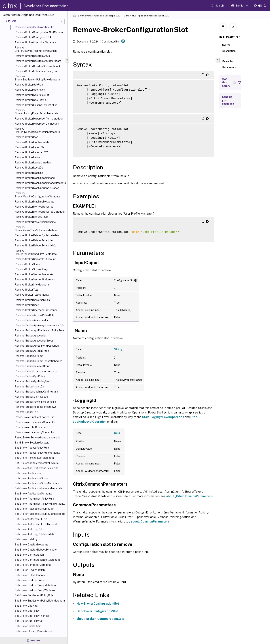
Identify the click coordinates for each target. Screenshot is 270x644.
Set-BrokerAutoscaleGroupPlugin (34, 509)
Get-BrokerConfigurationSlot (97, 611)
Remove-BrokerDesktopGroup (32, 56)
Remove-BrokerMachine (29, 173)
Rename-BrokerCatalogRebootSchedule (39, 361)
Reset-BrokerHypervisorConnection (36, 422)
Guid (117, 433)
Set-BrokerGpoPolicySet (29, 621)
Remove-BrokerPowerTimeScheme (35, 222)
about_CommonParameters (150, 522)
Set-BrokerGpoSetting (28, 626)
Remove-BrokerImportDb (29, 147)
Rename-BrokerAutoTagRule (32, 351)
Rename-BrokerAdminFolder (31, 320)
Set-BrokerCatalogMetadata (32, 545)
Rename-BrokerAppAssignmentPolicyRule (40, 325)
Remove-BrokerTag (26, 290)
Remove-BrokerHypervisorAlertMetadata (39, 119)
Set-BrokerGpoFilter (27, 606)
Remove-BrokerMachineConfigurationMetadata (37, 195)
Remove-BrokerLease (28, 157)
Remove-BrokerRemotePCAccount (35, 259)
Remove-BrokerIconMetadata (32, 142)
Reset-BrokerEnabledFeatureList (34, 417)
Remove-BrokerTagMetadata (32, 295)
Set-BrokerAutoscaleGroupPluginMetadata (40, 514)
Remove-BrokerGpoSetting (30, 100)
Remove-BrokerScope (28, 264)
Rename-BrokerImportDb (29, 387)
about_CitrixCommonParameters (189, 496)
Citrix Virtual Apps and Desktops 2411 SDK (146, 16)
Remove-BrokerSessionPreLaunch (35, 280)
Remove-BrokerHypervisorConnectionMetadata (37, 130)
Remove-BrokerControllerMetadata (35, 42)
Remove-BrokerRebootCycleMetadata (37, 235)
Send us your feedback (228, 100)
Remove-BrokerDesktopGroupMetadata (38, 61)
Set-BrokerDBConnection (30, 570)
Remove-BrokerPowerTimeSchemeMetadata (36, 229)
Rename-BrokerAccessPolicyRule (35, 315)
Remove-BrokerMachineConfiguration (37, 188)
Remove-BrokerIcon (27, 137)
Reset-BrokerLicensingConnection (35, 432)
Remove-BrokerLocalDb (29, 168)
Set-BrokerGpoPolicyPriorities (32, 616)
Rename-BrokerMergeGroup (31, 397)
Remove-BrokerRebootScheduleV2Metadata (36, 252)
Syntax (228, 45)
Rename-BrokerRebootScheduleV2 (35, 407)
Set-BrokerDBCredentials (30, 575)
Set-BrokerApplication (28, 473)
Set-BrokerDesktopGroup (30, 580)
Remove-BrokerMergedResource (34, 207)
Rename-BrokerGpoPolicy (30, 376)
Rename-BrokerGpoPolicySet (32, 381)
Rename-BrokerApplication (31, 336)
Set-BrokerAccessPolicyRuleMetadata (37, 453)
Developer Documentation (46, 6)
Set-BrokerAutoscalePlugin (31, 519)
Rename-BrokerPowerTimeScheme (35, 402)
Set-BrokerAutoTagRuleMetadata (35, 534)
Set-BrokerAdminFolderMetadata (34, 458)
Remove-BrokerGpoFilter (29, 85)
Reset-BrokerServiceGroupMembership (38, 438)
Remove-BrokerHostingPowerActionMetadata (37, 112)
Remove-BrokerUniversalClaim (33, 300)
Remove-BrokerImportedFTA (32, 152)
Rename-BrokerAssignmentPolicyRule (37, 346)
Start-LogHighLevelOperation (163, 417)
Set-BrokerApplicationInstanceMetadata (39, 488)
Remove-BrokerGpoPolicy (30, 90)
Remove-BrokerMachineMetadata (35, 202)
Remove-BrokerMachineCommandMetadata (40, 183)
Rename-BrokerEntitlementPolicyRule (37, 371)
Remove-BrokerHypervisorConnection (37, 124)
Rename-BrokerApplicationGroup (34, 341)
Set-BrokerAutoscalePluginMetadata (37, 524)
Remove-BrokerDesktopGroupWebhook (38, 66)
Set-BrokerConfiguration (29, 555)
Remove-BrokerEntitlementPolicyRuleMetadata (37, 78)
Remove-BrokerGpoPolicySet (32, 95)
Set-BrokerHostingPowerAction (33, 631)
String (118, 349)
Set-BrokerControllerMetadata (33, 565)
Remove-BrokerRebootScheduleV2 (35, 246)
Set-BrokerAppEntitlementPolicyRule (37, 468)
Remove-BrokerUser (27, 305)
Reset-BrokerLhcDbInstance (32, 427)
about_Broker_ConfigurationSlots (101, 619)
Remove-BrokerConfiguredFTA (33, 37)
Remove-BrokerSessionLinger (32, 269)
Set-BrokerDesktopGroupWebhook (35, 590)
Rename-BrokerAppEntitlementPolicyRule (39, 330)
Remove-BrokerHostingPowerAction (36, 105)
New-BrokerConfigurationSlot (98, 604)
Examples (230, 61)
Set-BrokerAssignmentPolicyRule (34, 499)
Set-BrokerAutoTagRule (29, 529)
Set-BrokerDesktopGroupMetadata (35, 585)
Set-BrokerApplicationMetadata (33, 494)
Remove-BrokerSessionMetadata (34, 274)
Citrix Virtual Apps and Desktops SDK (100, 16)
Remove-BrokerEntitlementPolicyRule (37, 71)
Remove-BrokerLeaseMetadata (33, 163)
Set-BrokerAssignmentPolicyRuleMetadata (40, 504)
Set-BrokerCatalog (26, 539)
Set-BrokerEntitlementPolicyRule (34, 595)
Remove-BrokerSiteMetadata (32, 285)
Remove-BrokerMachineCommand (35, 178)
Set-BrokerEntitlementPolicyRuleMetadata (40, 601)
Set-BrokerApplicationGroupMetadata (37, 483)
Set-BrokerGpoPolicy (27, 611)
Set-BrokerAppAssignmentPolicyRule (37, 463)
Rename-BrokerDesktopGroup (32, 366)
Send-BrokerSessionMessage (32, 443)
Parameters (229, 69)
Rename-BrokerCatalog (29, 356)
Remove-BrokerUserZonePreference (36, 310)
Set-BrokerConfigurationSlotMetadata (37, 560)
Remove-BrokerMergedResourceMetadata (40, 212)
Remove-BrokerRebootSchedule (34, 240)
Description (229, 53)
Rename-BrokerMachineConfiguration (37, 392)
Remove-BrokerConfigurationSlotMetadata (40, 32)
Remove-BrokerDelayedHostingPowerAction (36, 49)
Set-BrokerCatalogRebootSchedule (36, 550)
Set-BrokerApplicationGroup (31, 478)
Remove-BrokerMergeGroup (31, 217)
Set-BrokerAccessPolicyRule (32, 448)
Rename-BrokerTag (26, 412)
